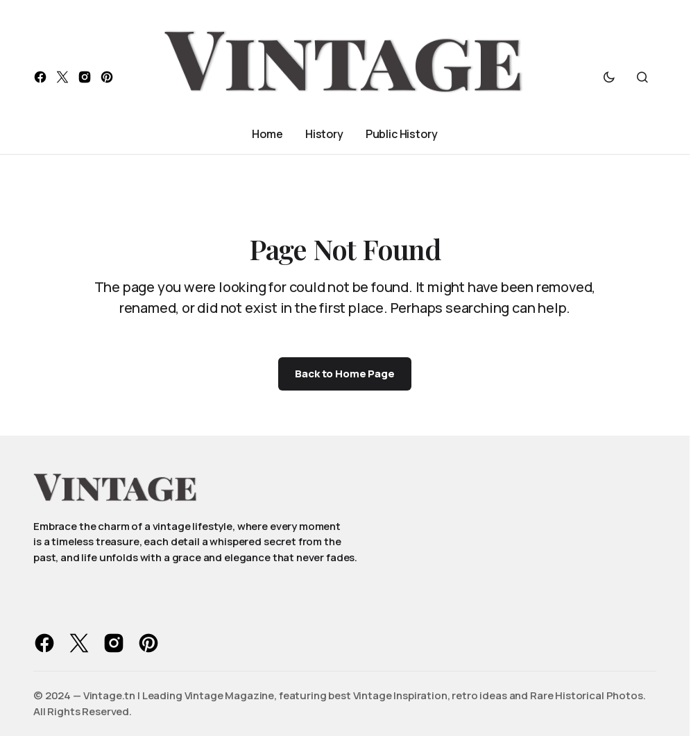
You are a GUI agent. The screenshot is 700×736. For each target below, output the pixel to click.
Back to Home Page (344, 374)
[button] (609, 77)
